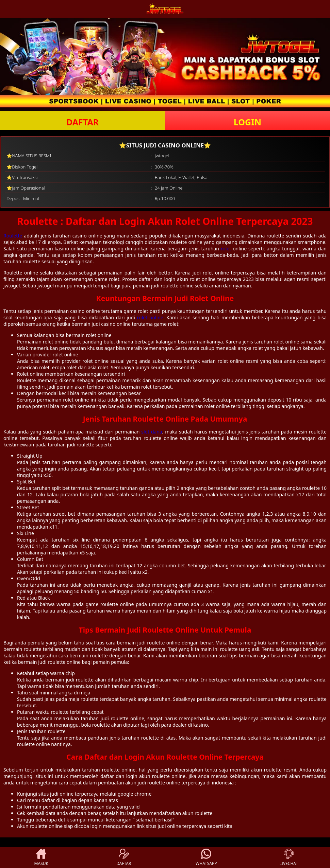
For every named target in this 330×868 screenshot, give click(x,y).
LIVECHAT (289, 857)
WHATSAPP (206, 857)
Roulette (13, 236)
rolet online (150, 317)
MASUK (41, 857)
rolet (226, 249)
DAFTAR (82, 122)
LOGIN (247, 122)
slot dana (152, 432)
